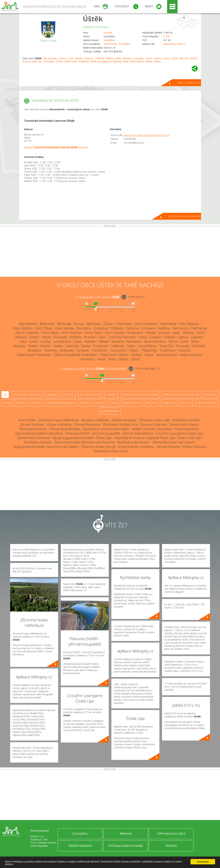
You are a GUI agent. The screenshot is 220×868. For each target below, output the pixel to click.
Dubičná (100, 58)
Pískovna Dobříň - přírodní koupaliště (93, 433)
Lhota (148, 58)
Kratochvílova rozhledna (136, 447)
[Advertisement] (110, 252)
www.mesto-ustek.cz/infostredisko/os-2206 (147, 135)
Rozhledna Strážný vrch (120, 424)
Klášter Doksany (195, 447)
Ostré (174, 58)
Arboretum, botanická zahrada (181, 395)
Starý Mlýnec (147, 346)
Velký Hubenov (191, 355)
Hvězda (151, 333)
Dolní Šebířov (23, 328)
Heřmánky (199, 328)
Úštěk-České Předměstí (77, 61)
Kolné (47, 337)
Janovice (165, 333)
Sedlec (59, 346)
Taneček (83, 350)
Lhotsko (155, 337)
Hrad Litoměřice (187, 429)
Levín (102, 337)
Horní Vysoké (114, 333)
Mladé (104, 341)
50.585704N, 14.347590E (117, 44)
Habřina (110, 58)
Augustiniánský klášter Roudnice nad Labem (46, 447)
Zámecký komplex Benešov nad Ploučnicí (84, 442)
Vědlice (149, 61)
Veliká (149, 355)
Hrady (7, 403)
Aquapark (52, 395)
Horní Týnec (93, 333)
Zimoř (136, 359)
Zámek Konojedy (124, 420)
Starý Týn (37, 61)
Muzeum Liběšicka (95, 420)
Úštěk (93, 19)
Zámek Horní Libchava (33, 438)
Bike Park (151, 403)
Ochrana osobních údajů (126, 846)
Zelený (157, 61)
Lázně (114, 403)
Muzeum (186, 403)
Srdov (131, 346)
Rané (195, 341)
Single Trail (169, 403)
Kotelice (76, 337)
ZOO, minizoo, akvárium (27, 395)
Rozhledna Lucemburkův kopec (106, 429)
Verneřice (87, 359)
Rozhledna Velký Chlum (111, 451)
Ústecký (108, 33)
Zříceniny (35, 403)
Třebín (59, 61)
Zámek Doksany (168, 447)
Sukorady (67, 350)
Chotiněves (124, 324)
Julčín (118, 58)
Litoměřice (109, 40)
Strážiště (199, 346)
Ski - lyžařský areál (90, 395)
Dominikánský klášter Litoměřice (39, 433)
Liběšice (170, 337)
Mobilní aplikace (80, 846)
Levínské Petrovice (122, 337)
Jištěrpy (188, 333)
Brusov (63, 58)
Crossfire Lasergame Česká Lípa (179, 433)
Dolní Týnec (44, 328)
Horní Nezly (50, 333)
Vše (5, 395)
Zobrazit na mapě (56, 147)
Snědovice (101, 346)
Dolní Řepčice (189, 324)
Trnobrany (167, 350)
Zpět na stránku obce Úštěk (184, 216)
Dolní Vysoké (75, 58)
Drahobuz (101, 328)
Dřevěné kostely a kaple (60, 403)
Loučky (46, 341)
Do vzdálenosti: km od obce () (93, 368)
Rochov (26, 61)
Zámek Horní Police (184, 424)
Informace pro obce (171, 833)
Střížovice (34, 350)
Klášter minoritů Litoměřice (152, 429)
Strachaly (183, 346)
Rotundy (85, 403)
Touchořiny (118, 350)
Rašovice (184, 58)
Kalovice (127, 58)
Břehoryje (64, 324)
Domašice (84, 328)
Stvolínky (51, 350)
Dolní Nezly (168, 324)
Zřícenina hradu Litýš (154, 420)
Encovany (148, 328)
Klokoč (35, 337)
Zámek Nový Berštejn (65, 429)
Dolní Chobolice (146, 324)
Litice (23, 341)
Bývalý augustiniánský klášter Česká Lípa (82, 438)
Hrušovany (135, 333)
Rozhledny (211, 395)
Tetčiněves (49, 61)
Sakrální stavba (110, 411)
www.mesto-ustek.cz (174, 44)
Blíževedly (47, 324)
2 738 (166, 36)
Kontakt (171, 846)
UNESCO (69, 395)
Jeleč (177, 333)
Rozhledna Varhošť (38, 442)
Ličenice (157, 58)
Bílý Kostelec (50, 58)
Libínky (183, 337)
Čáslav (108, 324)
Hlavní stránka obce (189, 83)
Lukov (167, 58)
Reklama (126, 833)
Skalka (86, 346)
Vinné (101, 359)
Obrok (173, 341)
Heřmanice (181, 328)
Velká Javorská (166, 355)
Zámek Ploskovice (87, 424)
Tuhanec (184, 350)
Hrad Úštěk (27, 420)
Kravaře (90, 337)
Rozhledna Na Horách (133, 442)
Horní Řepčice (72, 333)
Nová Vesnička (155, 341)
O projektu (80, 833)
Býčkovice (94, 324)
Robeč (194, 58)
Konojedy (138, 58)
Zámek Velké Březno (138, 433)
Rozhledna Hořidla (186, 420)
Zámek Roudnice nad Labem (173, 442)
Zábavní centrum (207, 403)
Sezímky (72, 346)
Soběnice (118, 346)
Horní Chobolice (27, 333)
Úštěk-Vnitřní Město (133, 61)
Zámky (20, 403)
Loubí (34, 341)
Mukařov (118, 341)
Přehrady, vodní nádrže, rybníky (140, 395)
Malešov (91, 341)
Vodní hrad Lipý (190, 438)
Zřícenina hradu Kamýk (98, 447)
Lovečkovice (62, 341)
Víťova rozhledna (59, 424)
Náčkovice (134, 341)
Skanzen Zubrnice (154, 424)
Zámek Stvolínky (32, 424)
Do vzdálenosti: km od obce (98, 297)
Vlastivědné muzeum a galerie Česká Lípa (145, 438)
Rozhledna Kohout (33, 429)
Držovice (89, 58)
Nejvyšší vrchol (131, 403)
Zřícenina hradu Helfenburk (58, 420)
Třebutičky (149, 350)
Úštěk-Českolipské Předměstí (106, 61)
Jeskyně (100, 403)
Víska (112, 359)
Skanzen (111, 395)
